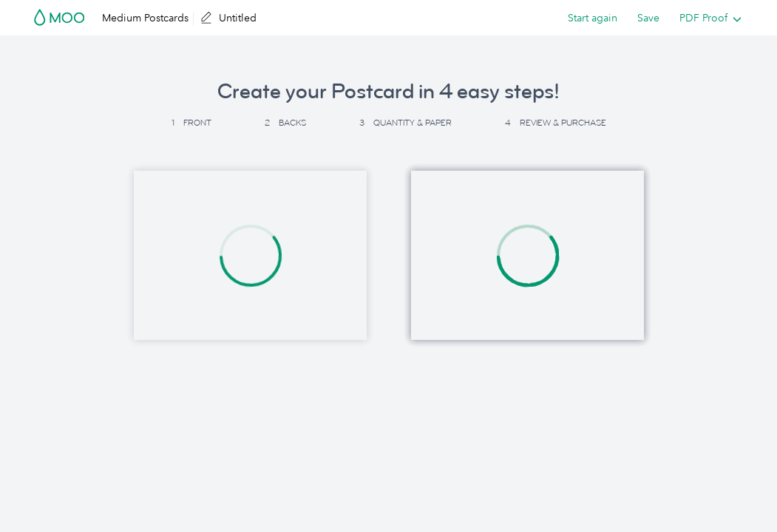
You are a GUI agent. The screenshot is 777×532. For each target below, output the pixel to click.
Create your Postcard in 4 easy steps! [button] (388, 92)
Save (648, 18)
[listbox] (707, 18)
